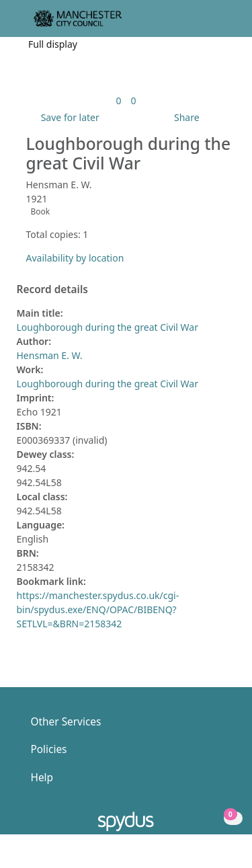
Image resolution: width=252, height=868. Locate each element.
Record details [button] (52, 290)
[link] (118, 101)
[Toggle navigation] (221, 24)
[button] (205, 24)
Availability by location (75, 258)
